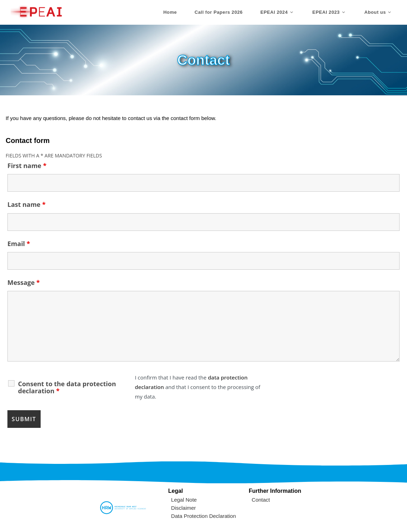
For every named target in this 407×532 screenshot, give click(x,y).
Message (24, 282)
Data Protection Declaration (203, 516)
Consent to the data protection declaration (67, 387)
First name (27, 166)
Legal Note (184, 500)
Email (19, 244)
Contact (261, 500)
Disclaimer (183, 508)
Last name (26, 204)
